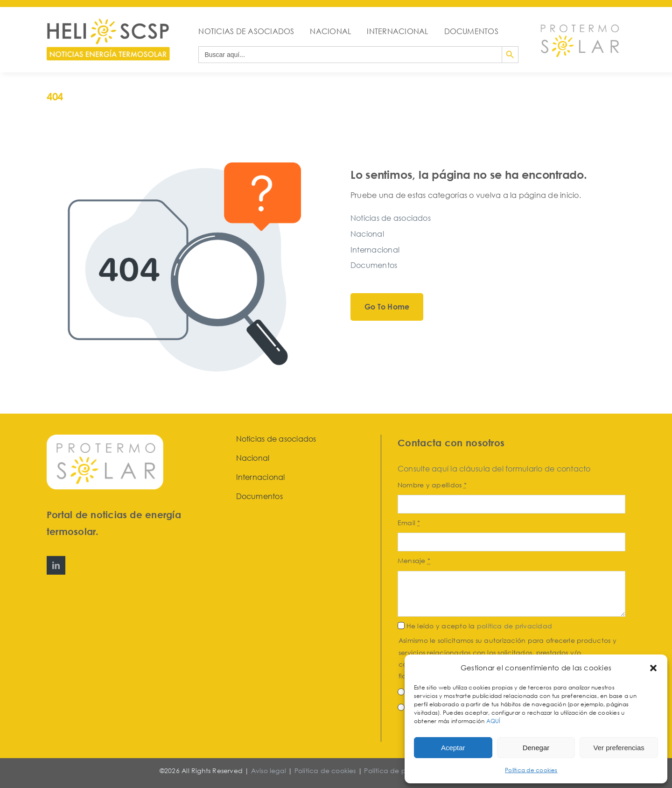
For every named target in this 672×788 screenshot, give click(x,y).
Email (409, 523)
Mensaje (414, 560)
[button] (653, 668)
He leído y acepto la (479, 626)
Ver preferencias (619, 748)
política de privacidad (514, 626)
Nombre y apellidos (432, 485)
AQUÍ (494, 721)
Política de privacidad (401, 770)
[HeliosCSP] (108, 22)
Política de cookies (531, 770)
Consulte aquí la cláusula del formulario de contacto (494, 469)
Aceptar (453, 748)
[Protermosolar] (579, 21)
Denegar (536, 748)
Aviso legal (269, 770)
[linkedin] (56, 565)
